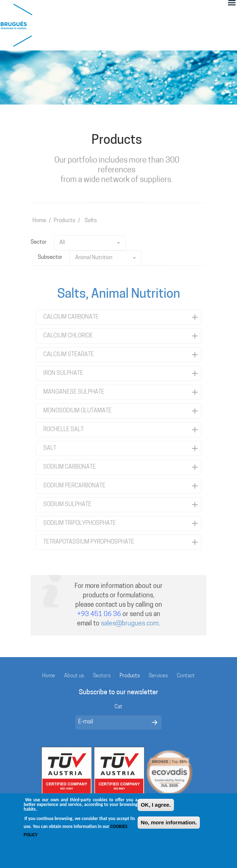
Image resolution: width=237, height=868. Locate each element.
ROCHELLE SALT (63, 430)
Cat (118, 707)
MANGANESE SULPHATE (74, 392)
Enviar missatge (155, 722)
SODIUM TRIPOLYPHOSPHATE (80, 523)
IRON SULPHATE (63, 373)
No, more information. (169, 827)
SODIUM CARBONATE (70, 467)
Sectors (102, 676)
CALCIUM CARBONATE (71, 317)
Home (39, 221)
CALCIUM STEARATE (69, 355)
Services (158, 676)
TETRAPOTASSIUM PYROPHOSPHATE (89, 542)
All (90, 243)
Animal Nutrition (106, 258)
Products (64, 221)
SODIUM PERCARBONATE (74, 486)
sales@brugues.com (130, 624)
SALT (50, 448)
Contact (186, 676)
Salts (91, 221)
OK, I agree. (156, 809)
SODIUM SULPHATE (67, 505)
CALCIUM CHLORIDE (68, 336)
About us (74, 676)
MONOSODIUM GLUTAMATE (77, 411)
